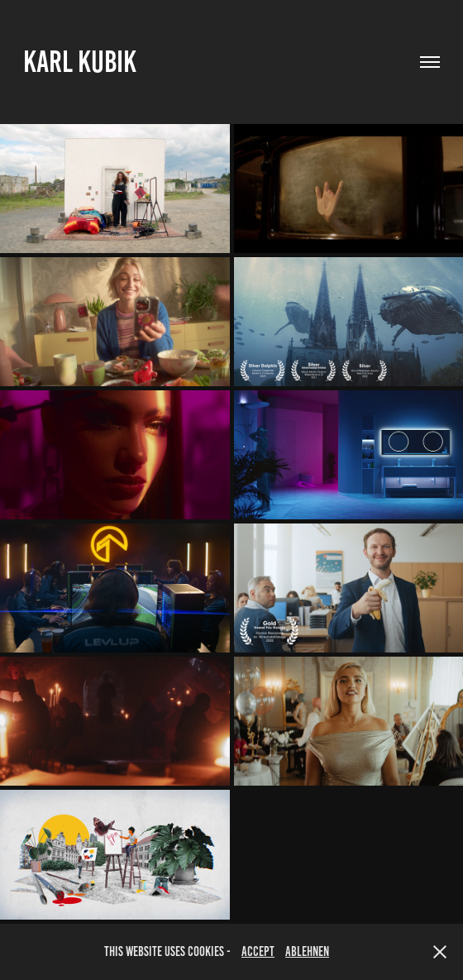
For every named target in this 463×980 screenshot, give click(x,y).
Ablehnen (307, 951)
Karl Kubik (80, 62)
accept (258, 951)
